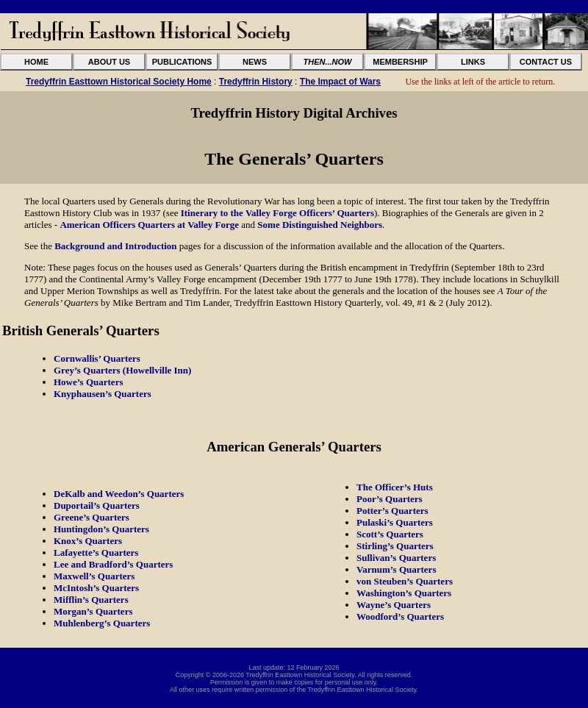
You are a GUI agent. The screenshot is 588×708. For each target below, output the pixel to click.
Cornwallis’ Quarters (97, 358)
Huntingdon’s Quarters (101, 529)
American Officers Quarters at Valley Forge (149, 225)
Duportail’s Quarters (97, 505)
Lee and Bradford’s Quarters (113, 564)
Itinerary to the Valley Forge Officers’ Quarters (277, 213)
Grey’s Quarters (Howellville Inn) (122, 370)
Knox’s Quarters (88, 541)
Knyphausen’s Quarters (103, 394)
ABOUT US (109, 62)
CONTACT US (546, 62)
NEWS (255, 62)
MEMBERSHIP (400, 62)
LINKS (473, 62)
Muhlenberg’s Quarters (102, 623)
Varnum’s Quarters (396, 569)
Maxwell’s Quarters (94, 576)
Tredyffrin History (256, 82)
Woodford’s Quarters (400, 616)
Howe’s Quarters (88, 382)
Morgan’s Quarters (93, 611)
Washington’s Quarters (404, 593)
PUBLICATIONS (182, 62)
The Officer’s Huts (395, 487)
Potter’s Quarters (392, 511)
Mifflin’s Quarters (91, 600)
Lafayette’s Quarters (96, 553)
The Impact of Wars (340, 82)
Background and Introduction (115, 246)
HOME (36, 62)
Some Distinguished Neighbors (320, 225)
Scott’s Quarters (390, 534)
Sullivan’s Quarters (396, 558)
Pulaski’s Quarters (395, 522)
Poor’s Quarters (390, 499)
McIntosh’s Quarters (96, 588)
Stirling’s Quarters (395, 546)
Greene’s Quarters (92, 517)
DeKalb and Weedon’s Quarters (119, 494)
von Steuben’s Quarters (405, 581)
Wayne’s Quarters (394, 605)
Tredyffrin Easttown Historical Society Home (119, 82)
